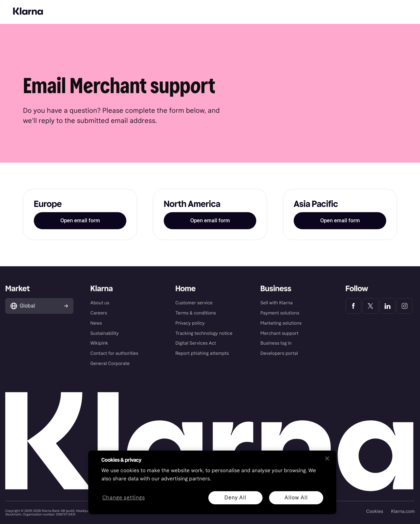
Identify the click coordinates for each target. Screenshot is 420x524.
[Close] (327, 458)
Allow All (296, 498)
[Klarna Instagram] (405, 306)
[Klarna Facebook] (353, 306)
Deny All (235, 498)
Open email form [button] (80, 221)
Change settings (124, 498)
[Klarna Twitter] (370, 306)
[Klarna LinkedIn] (388, 306)
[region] (212, 482)
